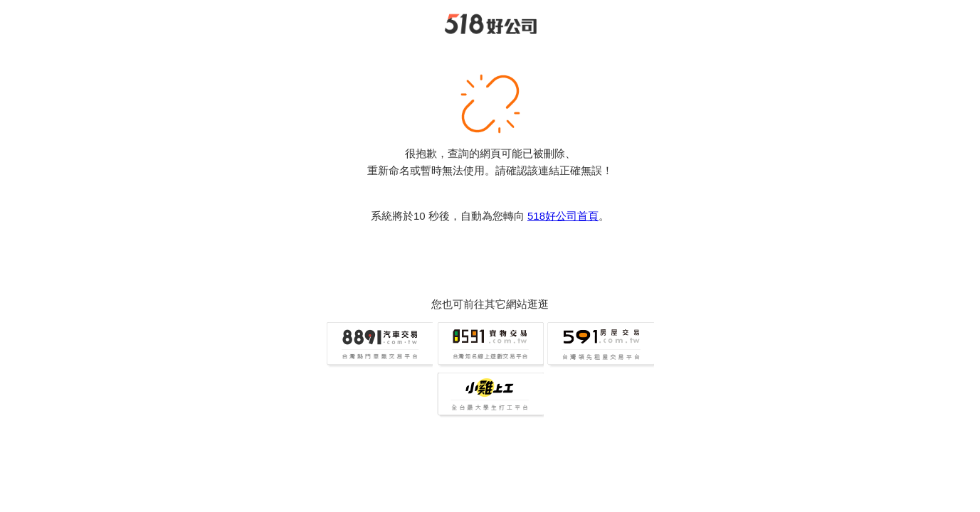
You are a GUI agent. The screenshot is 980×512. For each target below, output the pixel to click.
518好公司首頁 (563, 216)
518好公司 (490, 24)
